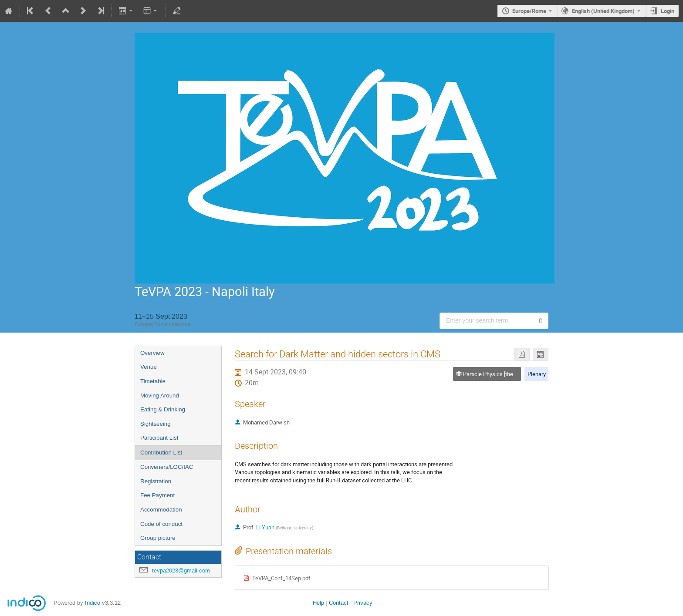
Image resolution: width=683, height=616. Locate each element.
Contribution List (161, 453)
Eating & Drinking (163, 409)
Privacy (363, 603)
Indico (93, 603)
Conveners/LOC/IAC (167, 467)
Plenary (537, 374)
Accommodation (161, 510)
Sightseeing (156, 424)
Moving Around (160, 396)
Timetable (153, 381)
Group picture (158, 538)
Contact (339, 603)
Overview (152, 353)
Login (668, 11)
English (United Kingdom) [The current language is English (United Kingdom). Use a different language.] (603, 11)
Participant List (159, 438)
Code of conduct (161, 524)
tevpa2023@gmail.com (181, 571)
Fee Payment (157, 495)
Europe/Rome (529, 11)
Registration (156, 481)
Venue (149, 367)
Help (318, 603)
